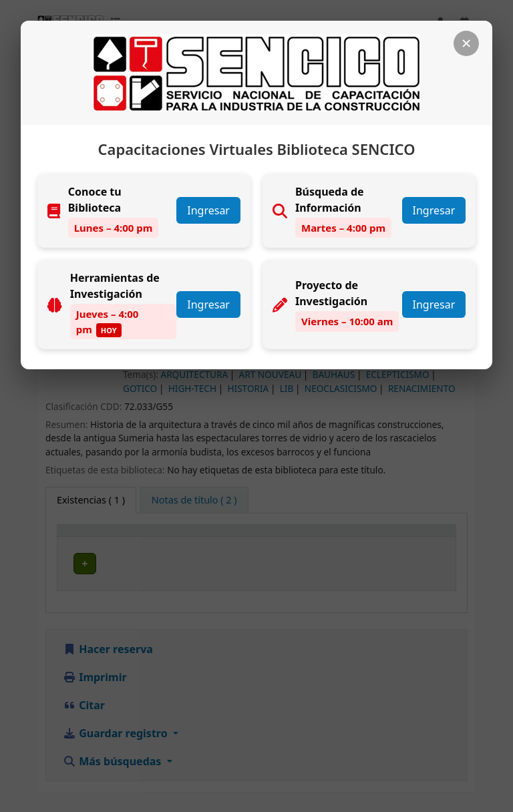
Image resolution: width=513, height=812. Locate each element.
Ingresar (208, 210)
